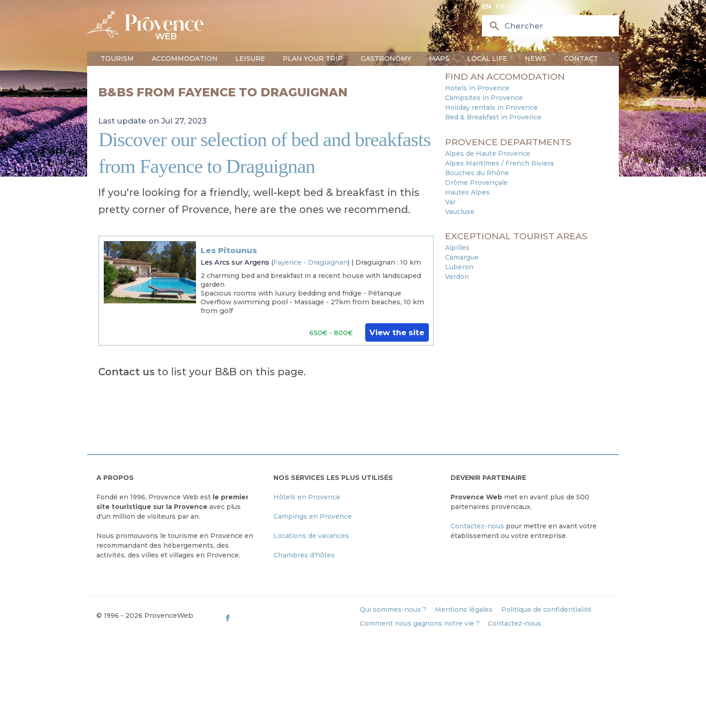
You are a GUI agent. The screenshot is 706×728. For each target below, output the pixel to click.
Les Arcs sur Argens (235, 262)
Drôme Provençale (476, 183)
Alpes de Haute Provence (488, 154)
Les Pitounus (229, 250)
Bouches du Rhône (477, 173)
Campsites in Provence (484, 98)
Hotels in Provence (477, 88)
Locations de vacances (311, 536)
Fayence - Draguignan (311, 262)
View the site (397, 332)
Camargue (462, 257)
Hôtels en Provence (307, 497)
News (536, 59)
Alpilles (457, 248)
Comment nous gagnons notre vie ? (420, 623)
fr (500, 6)
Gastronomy (386, 59)
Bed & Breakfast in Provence (493, 117)
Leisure (250, 59)
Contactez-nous (477, 526)
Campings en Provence (313, 516)
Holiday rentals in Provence (491, 107)
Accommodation (185, 59)
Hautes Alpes (467, 192)
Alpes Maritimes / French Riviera (499, 163)
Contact (581, 59)
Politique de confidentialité (546, 610)
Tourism (117, 59)
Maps (439, 59)
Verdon (457, 277)
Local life (487, 59)
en (486, 6)
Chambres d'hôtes (304, 555)
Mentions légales (464, 610)
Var (450, 202)
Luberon (459, 267)
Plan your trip (313, 59)
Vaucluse (460, 212)
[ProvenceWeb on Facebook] (288, 618)
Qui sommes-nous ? (393, 610)
